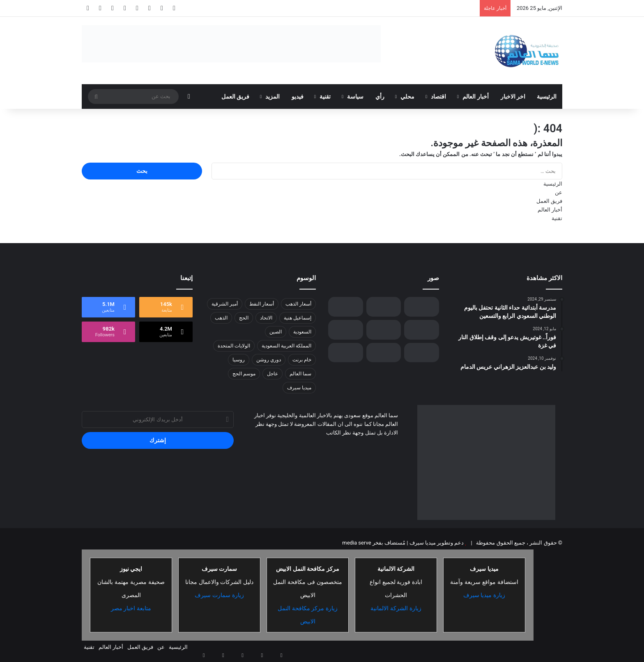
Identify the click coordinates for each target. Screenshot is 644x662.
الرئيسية (547, 97)
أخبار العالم (475, 97)
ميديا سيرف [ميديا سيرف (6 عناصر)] (299, 388)
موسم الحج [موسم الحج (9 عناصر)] (244, 374)
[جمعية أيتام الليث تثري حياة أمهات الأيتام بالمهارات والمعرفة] (346, 307)
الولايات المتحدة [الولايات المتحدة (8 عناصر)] (234, 346)
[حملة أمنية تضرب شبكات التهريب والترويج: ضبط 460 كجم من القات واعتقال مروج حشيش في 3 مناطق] (384, 307)
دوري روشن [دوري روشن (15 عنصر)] (269, 360)
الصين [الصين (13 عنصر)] (276, 332)
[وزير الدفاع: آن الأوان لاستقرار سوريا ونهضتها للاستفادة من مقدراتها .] (384, 330)
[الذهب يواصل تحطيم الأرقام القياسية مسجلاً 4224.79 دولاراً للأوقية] (346, 352)
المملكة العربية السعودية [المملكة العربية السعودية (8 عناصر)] (286, 346)
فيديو (298, 97)
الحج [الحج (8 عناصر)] (244, 318)
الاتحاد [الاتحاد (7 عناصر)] (266, 318)
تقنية (325, 97)
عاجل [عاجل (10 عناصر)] (273, 374)
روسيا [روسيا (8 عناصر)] (239, 360)
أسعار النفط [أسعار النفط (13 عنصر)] (262, 304)
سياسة (355, 97)
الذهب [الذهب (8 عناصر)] (221, 318)
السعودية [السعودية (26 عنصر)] (302, 332)
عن (559, 192)
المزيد (273, 97)
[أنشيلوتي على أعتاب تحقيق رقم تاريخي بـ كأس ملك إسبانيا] (422, 307)
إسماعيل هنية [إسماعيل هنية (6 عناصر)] (298, 318)
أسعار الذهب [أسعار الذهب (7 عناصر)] (298, 304)
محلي (407, 97)
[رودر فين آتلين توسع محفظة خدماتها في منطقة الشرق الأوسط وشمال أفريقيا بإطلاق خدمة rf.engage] (384, 352)
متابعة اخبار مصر (131, 608)
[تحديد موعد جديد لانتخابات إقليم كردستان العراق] (346, 330)
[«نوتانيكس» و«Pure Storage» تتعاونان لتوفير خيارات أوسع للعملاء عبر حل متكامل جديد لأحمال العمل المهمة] (422, 330)
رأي (380, 97)
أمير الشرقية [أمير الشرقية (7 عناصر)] (225, 304)
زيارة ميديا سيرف (484, 595)
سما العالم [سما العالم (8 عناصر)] (300, 374)
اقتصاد (438, 97)
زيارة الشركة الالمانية (396, 608)
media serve (356, 543)
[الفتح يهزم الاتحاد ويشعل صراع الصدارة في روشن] (422, 352)
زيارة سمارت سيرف (219, 595)
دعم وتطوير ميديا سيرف (436, 543)
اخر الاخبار (513, 97)
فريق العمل (235, 97)
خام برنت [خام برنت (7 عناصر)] (302, 360)
